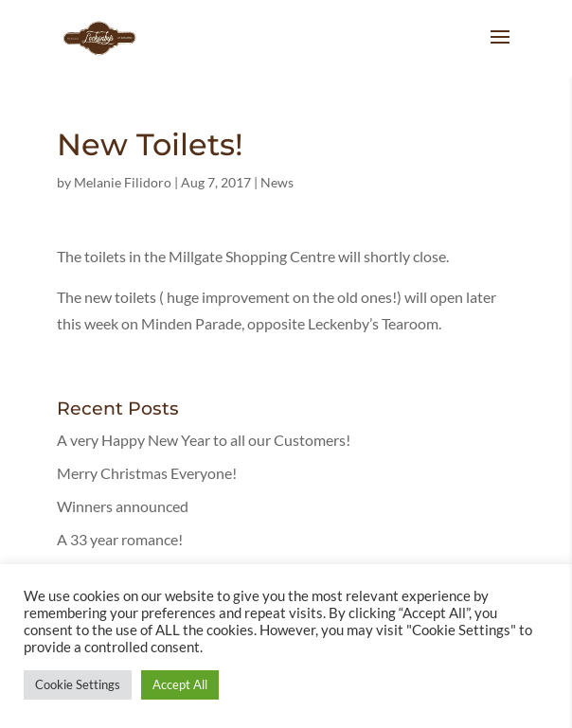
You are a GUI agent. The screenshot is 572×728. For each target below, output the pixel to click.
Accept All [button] (180, 684)
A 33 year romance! (120, 539)
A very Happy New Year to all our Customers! (204, 440)
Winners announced (123, 506)
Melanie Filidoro (123, 182)
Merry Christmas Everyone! (147, 473)
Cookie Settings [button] (78, 684)
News (277, 182)
